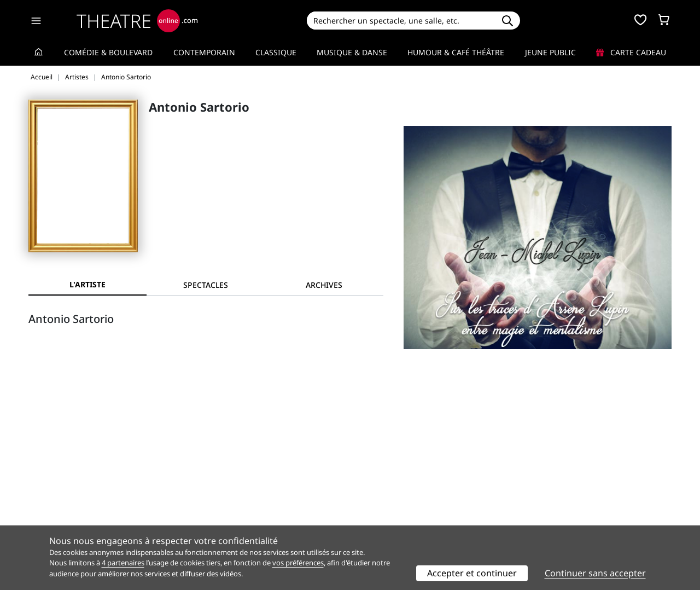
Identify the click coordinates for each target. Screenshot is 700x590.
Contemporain (204, 52)
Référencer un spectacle (401, 487)
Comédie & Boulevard (108, 52)
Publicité (372, 499)
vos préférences (298, 563)
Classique (276, 52)
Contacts (44, 522)
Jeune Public (550, 52)
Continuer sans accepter (595, 573)
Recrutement (52, 499)
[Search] (401, 21)
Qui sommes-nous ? (65, 487)
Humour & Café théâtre (456, 52)
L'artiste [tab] (87, 284)
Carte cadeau (631, 52)
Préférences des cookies (237, 522)
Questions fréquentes (232, 499)
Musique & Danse (352, 52)
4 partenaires (123, 563)
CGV (200, 510)
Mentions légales (60, 510)
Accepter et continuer (472, 573)
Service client (217, 487)
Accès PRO (376, 510)
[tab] (206, 285)
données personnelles (259, 510)
